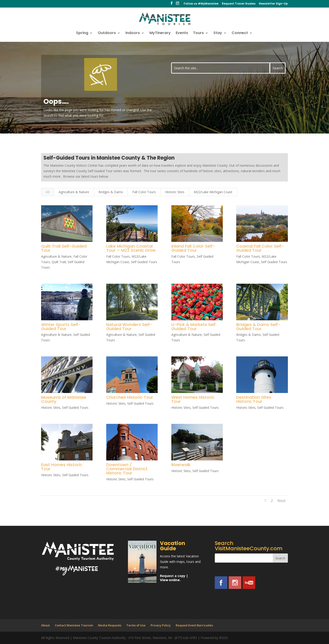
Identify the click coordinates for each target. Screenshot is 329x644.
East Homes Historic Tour (62, 467)
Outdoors (107, 33)
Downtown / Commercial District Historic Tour (127, 469)
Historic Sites (175, 192)
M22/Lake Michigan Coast (213, 192)
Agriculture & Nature (74, 192)
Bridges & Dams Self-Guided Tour (258, 327)
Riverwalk (181, 465)
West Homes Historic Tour (193, 399)
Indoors (133, 33)
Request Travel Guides (239, 4)
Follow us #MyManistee (201, 4)
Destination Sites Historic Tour (254, 399)
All (48, 192)
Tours (198, 33)
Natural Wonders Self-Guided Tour (129, 327)
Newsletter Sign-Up (273, 4)
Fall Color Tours (144, 192)
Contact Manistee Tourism (74, 625)
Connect (240, 33)
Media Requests (110, 625)
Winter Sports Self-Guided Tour (61, 327)
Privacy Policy (161, 625)
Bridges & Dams (111, 192)
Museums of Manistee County (64, 399)
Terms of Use (136, 625)
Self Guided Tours (144, 262)
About (45, 625)
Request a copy (173, 576)
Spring (82, 33)
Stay (218, 33)
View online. (170, 580)
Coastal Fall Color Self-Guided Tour (260, 248)
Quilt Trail (59, 262)
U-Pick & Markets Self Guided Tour (193, 327)
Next (281, 501)
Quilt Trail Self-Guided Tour (64, 248)
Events (182, 33)
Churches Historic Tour (130, 397)
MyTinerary (160, 33)
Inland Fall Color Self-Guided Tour (193, 248)
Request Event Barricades (194, 625)
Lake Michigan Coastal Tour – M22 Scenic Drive (131, 248)
